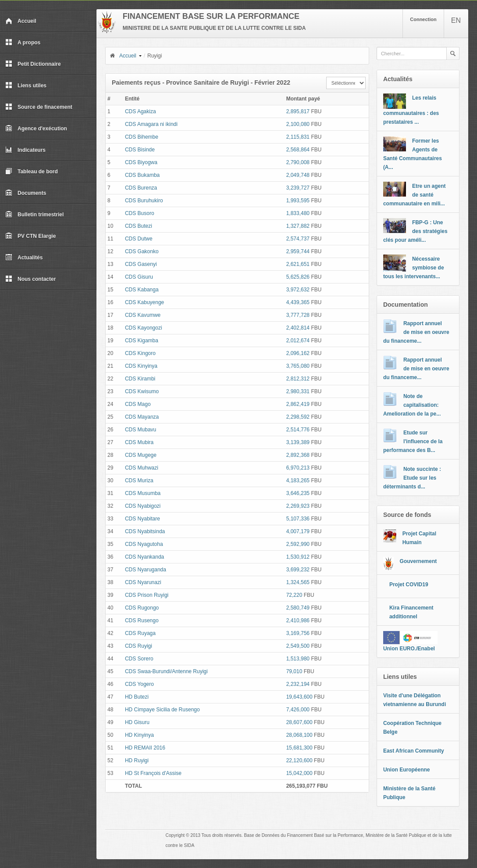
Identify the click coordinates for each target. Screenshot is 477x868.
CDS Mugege (141, 455)
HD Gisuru (137, 722)
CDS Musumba (143, 493)
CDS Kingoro (140, 353)
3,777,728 (298, 315)
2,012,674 (298, 341)
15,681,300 (299, 748)
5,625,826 (298, 277)
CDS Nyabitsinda (145, 531)
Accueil (21, 21)
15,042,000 (299, 773)
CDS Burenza (141, 188)
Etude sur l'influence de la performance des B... (413, 441)
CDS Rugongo (142, 608)
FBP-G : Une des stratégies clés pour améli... (415, 231)
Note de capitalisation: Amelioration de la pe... (412, 405)
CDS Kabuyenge (144, 302)
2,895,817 (298, 111)
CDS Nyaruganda (146, 570)
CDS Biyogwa (141, 162)
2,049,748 (298, 175)
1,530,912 (298, 557)
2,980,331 (298, 391)
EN (456, 20)
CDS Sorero (139, 659)
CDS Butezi (139, 226)
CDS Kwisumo (142, 391)
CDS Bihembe (142, 137)
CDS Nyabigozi (143, 506)
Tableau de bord (32, 172)
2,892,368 (298, 455)
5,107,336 (298, 519)
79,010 (294, 671)
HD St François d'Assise (153, 773)
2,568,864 (298, 150)
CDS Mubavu (141, 430)
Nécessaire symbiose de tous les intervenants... (414, 268)
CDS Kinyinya (141, 366)
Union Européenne (407, 770)
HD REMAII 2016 (145, 748)
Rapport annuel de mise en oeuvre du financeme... (416, 332)
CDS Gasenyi (141, 264)
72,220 (294, 595)
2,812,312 (298, 379)
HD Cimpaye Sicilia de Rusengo (162, 710)
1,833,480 (298, 213)
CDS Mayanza (142, 417)
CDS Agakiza (141, 111)
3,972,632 (298, 290)
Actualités (24, 258)
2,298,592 (298, 417)
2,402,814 (298, 328)
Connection (423, 19)
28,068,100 (299, 735)
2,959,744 (298, 251)
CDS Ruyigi (139, 646)
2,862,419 (298, 404)
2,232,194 (298, 684)
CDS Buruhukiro (144, 201)
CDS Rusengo (142, 621)
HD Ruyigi (137, 760)
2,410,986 (298, 621)
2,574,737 (298, 239)
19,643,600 (299, 697)
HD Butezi (137, 697)
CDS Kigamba (142, 341)
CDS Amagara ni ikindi (151, 124)
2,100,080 (298, 124)
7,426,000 (298, 710)
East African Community (414, 751)
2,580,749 (298, 608)
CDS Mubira (139, 442)
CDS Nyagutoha (144, 544)
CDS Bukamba (142, 175)
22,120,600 (299, 760)
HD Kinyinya (139, 735)
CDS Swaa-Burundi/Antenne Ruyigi (166, 671)
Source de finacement (39, 107)
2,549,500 (298, 646)
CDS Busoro (140, 213)
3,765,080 (298, 366)
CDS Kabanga (142, 290)
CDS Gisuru (139, 277)
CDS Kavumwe (143, 315)
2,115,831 (298, 137)
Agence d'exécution (36, 129)
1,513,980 (298, 659)
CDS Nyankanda (144, 557)
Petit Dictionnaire (33, 64)
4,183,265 (298, 481)
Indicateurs (25, 150)
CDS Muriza (139, 481)
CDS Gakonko (142, 251)
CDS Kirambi (140, 379)
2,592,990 (298, 544)
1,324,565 (298, 582)
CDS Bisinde (140, 150)
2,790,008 (298, 162)
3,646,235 (298, 493)
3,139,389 (298, 442)
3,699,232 (298, 570)
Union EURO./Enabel (409, 649)
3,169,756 (298, 633)
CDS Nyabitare (142, 519)
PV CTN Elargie (30, 236)
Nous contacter (30, 279)
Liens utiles (26, 86)
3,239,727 (298, 188)
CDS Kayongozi (144, 328)
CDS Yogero (139, 684)
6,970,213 (298, 468)
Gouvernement (418, 561)
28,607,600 (299, 722)
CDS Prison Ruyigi (147, 595)
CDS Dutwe (139, 239)
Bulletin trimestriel (34, 215)
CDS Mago (138, 404)
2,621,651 (298, 264)
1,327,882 (298, 226)
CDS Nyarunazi (143, 582)
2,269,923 (298, 506)
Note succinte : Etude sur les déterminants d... (412, 478)
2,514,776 (298, 430)
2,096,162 (298, 353)
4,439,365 (298, 302)
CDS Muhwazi (142, 468)
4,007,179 (298, 531)
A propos (23, 43)
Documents (26, 193)
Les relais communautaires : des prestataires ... (411, 110)
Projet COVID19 (409, 585)
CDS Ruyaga (140, 633)
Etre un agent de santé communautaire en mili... (415, 195)
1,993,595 (298, 201)
